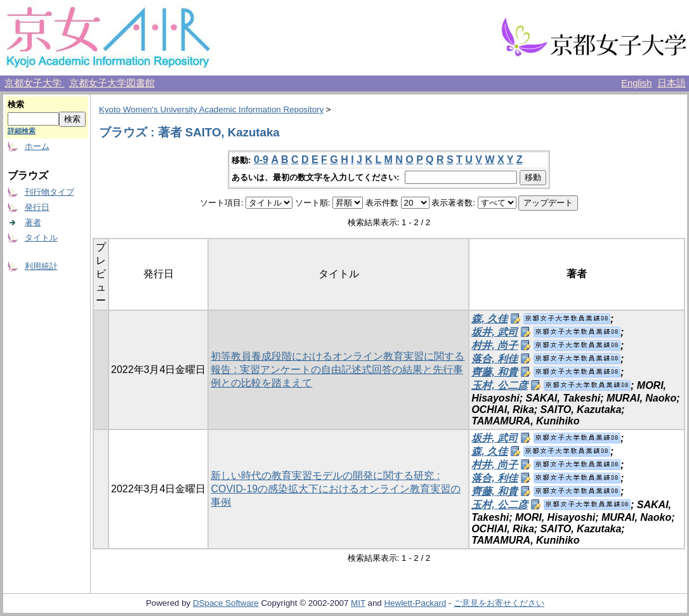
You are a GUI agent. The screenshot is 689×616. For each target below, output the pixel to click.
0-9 (261, 160)
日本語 (672, 83)
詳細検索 (22, 131)
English (636, 83)
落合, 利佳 (495, 359)
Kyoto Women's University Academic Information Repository (211, 109)
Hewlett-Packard (415, 603)
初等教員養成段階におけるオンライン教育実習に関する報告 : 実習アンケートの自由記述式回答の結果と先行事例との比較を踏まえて (338, 370)
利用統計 (41, 266)
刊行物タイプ (49, 192)
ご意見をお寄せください (499, 603)
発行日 (37, 207)
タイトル (41, 238)
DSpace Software (226, 603)
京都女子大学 (34, 83)
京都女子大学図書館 (112, 83)
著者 (33, 222)
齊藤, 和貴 (495, 372)
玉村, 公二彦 (500, 385)
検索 (16, 104)
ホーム (37, 146)
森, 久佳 (489, 319)
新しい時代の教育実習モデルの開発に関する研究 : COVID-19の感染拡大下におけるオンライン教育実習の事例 (336, 489)
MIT (358, 603)
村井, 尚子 (495, 345)
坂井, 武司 (495, 332)
